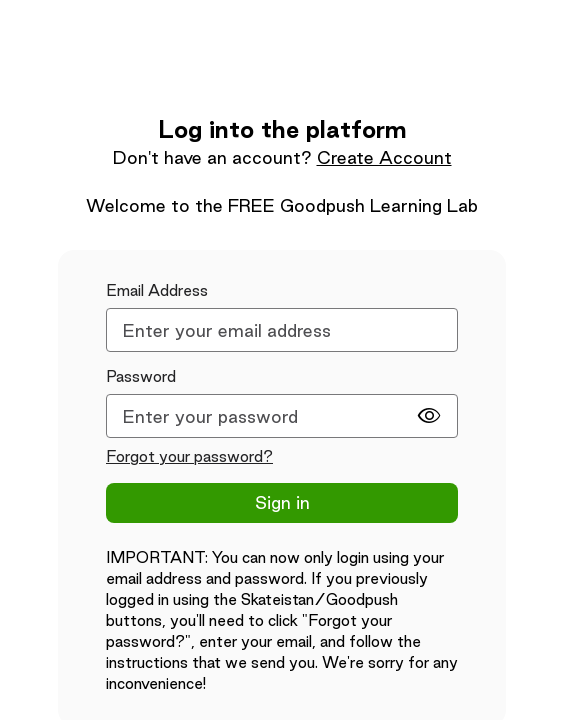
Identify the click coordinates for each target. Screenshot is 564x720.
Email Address (157, 290)
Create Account (384, 157)
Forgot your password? (189, 456)
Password (141, 376)
